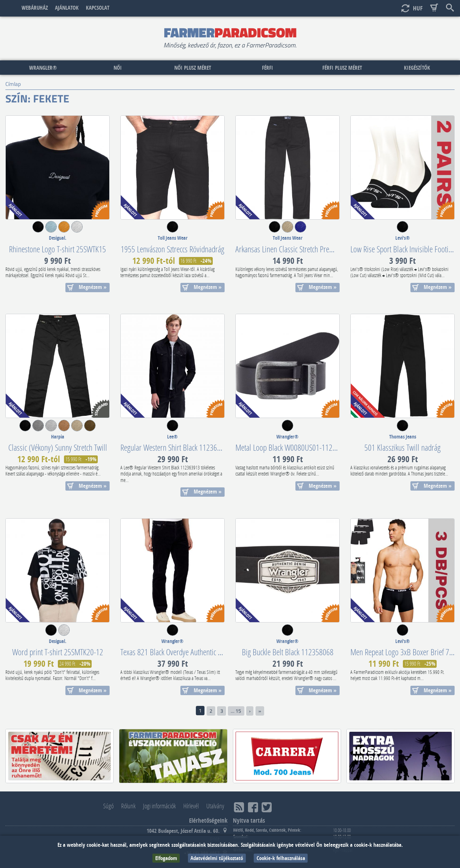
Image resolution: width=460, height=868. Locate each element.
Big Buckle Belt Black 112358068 (288, 652)
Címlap (10, 8)
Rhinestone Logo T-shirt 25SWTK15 (57, 249)
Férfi (268, 68)
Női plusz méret (193, 68)
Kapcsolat (98, 8)
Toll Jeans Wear (173, 238)
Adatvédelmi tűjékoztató (217, 858)
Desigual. (58, 238)
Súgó (108, 806)
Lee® (172, 437)
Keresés (450, 8)
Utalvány (215, 806)
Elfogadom (166, 858)
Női (118, 68)
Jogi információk (159, 806)
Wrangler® (43, 68)
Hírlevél (191, 806)
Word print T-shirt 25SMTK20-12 (58, 652)
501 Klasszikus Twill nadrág (402, 447)
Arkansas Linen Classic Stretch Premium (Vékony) (303, 249)
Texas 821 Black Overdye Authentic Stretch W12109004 (197, 652)
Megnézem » (93, 287)
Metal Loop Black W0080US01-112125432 (295, 447)
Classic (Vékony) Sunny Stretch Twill (58, 447)
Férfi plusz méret (342, 68)
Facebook (253, 807)
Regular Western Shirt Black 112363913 (176, 447)
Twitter (267, 807)
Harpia (58, 437)
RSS (239, 807)
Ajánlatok (67, 8)
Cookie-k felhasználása (281, 858)
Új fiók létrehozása (390, 8)
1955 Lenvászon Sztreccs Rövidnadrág (172, 249)
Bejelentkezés (374, 8)
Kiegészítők (417, 68)
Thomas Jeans (403, 437)
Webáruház (35, 8)
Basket (434, 8)
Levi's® (403, 238)
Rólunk (128, 806)
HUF (418, 8)
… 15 (236, 711)
